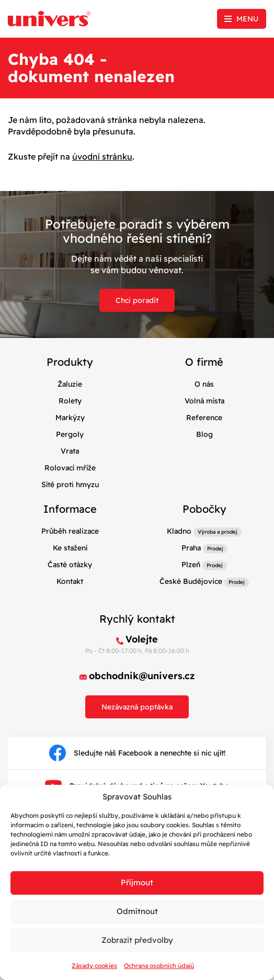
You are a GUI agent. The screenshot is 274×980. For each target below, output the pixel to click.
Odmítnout (137, 911)
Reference (204, 418)
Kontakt (70, 581)
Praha (191, 548)
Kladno (179, 531)
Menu (247, 19)
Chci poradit (137, 300)
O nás (204, 384)
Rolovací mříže (70, 468)
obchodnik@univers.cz (142, 676)
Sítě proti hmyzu (70, 485)
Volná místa (204, 401)
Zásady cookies (94, 966)
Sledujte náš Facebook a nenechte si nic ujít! (137, 753)
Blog (204, 434)
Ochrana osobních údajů (159, 966)
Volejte (142, 639)
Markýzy (70, 418)
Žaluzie (70, 384)
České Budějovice (191, 581)
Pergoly (70, 434)
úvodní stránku (102, 156)
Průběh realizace (70, 531)
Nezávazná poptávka (137, 707)
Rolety (70, 401)
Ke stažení (70, 548)
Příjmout (137, 882)
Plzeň (191, 565)
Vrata (70, 451)
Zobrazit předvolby (137, 940)
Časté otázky (70, 565)
